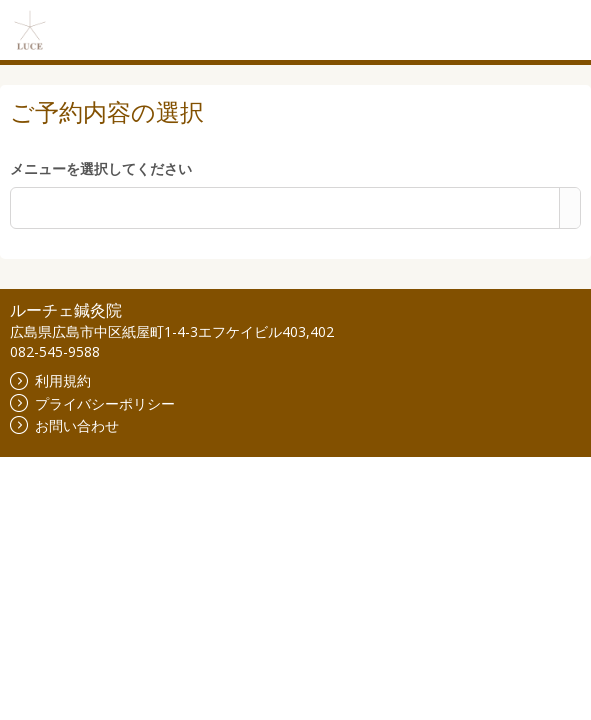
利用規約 (50, 380)
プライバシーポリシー (92, 403)
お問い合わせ (64, 425)
